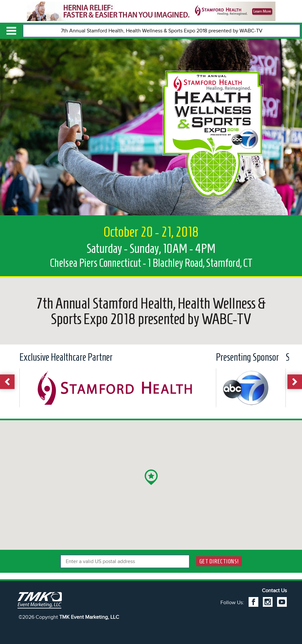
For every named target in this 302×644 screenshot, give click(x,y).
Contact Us (274, 591)
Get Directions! (219, 561)
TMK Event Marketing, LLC (89, 617)
